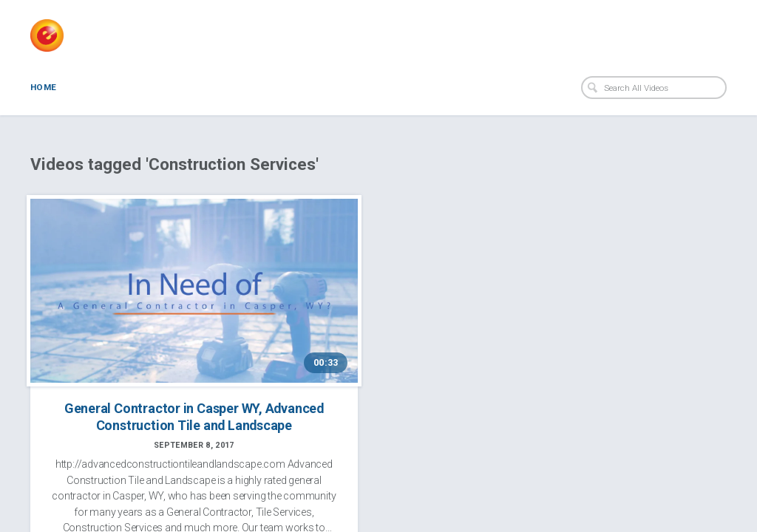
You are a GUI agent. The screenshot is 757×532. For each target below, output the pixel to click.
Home (43, 87)
